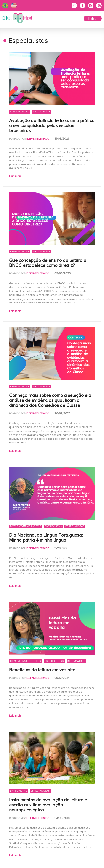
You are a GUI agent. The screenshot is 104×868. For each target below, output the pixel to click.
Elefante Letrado (18, 18)
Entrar (93, 18)
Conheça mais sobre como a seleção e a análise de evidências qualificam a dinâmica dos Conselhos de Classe (50, 400)
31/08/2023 (62, 139)
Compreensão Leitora (26, 661)
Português (5, 6)
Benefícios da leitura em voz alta (42, 670)
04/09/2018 (62, 818)
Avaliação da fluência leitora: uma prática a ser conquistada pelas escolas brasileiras (52, 126)
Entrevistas (53, 526)
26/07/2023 (62, 413)
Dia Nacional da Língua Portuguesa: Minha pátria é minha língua (46, 538)
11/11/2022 (61, 548)
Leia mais (15, 176)
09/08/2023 (63, 273)
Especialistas (20, 112)
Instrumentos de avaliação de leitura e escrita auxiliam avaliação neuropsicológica (48, 805)
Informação (41, 112)
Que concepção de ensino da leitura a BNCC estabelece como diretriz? (48, 263)
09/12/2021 (62, 678)
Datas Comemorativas (26, 526)
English (14, 6)
